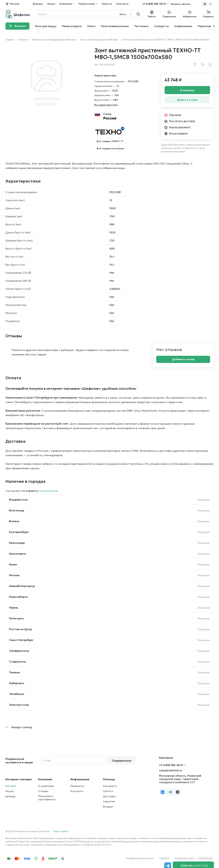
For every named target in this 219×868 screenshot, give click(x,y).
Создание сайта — (194, 858)
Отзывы (43, 791)
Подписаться (122, 761)
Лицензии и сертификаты (47, 798)
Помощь (109, 779)
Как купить (110, 786)
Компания (45, 779)
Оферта (164, 858)
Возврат (108, 807)
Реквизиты (77, 786)
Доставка (109, 796)
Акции (9, 791)
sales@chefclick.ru (171, 770)
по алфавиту (30, 491)
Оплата (108, 791)
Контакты (77, 791)
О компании (46, 786)
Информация (80, 779)
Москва (14, 575)
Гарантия (109, 801)
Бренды (11, 796)
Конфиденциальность (140, 858)
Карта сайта (61, 831)
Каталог (11, 786)
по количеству (49, 491)
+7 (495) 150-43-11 (154, 4)
